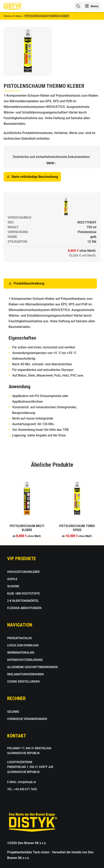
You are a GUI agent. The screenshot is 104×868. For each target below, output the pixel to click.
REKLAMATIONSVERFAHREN (25, 674)
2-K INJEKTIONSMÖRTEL (23, 601)
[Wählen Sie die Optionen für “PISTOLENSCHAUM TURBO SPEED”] (77, 526)
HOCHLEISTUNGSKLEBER (23, 572)
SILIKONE (13, 586)
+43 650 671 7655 (26, 789)
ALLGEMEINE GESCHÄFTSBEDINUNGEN (32, 667)
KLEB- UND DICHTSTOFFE (23, 594)
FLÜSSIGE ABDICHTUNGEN (24, 608)
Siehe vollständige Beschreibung (32, 177)
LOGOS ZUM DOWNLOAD (23, 645)
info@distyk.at (27, 782)
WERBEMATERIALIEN (21, 653)
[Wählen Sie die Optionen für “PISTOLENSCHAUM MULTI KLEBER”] (27, 526)
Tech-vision (41, 852)
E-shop (17, 16)
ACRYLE (12, 579)
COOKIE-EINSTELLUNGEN (23, 682)
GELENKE (13, 712)
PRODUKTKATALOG (20, 638)
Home (7, 16)
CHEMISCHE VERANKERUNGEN (27, 719)
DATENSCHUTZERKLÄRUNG (25, 660)
